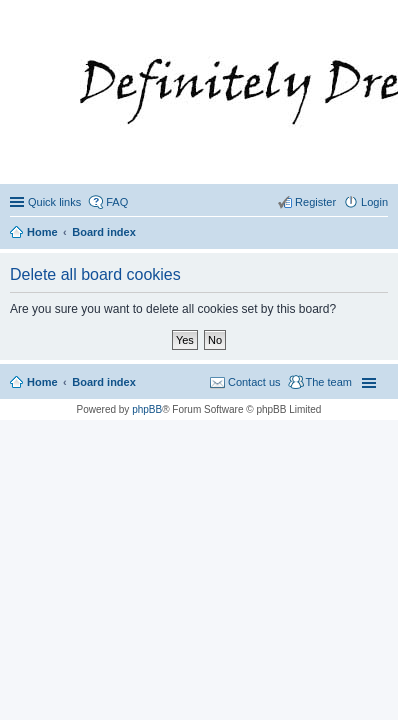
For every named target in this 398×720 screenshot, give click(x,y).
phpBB (147, 409)
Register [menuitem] (315, 202)
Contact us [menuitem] (254, 382)
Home (42, 382)
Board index (104, 382)
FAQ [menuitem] (117, 202)
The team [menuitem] (329, 382)
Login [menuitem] (374, 202)
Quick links (54, 202)
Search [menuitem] (380, 234)
